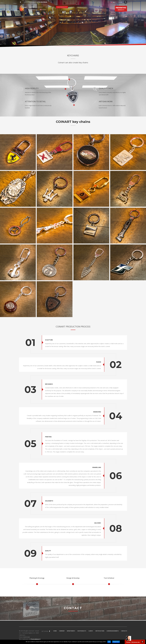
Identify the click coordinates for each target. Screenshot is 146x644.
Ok (109, 642)
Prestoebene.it (36, 639)
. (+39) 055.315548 (42, 2)
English (43, 10)
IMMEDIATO (121, 9)
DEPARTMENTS (50, 7)
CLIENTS (72, 7)
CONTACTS (34, 10)
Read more (116, 642)
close (142, 642)
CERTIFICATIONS (82, 7)
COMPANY (40, 7)
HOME (32, 7)
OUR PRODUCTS (62, 7)
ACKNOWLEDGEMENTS (96, 7)
